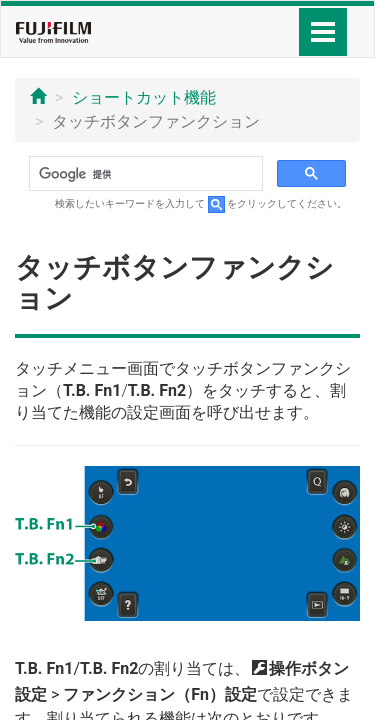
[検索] (144, 174)
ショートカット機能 (144, 97)
